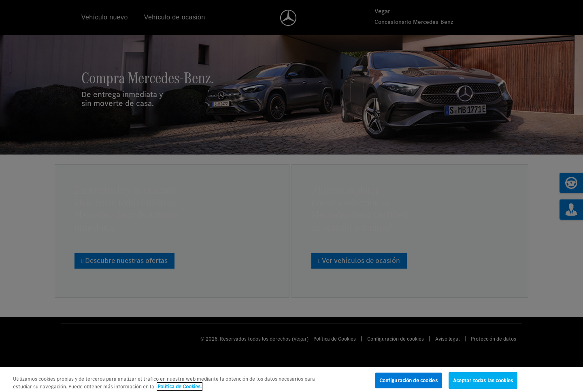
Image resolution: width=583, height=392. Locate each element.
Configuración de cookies (409, 384)
